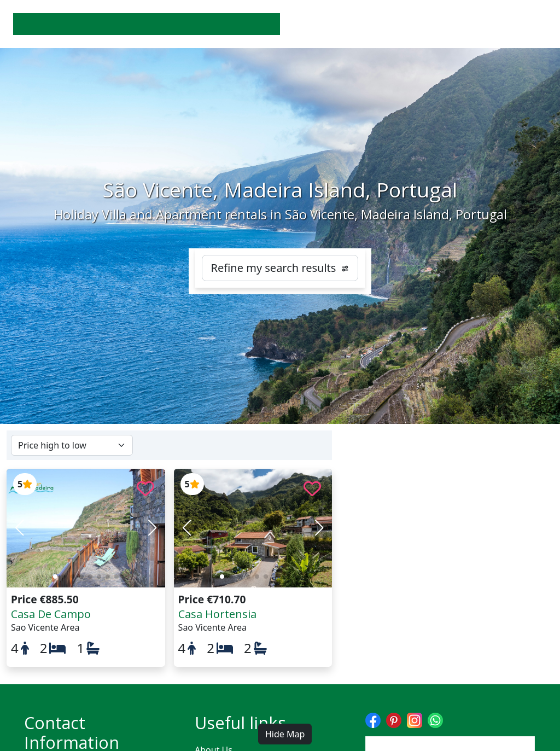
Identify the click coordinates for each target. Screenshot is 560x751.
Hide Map (285, 734)
